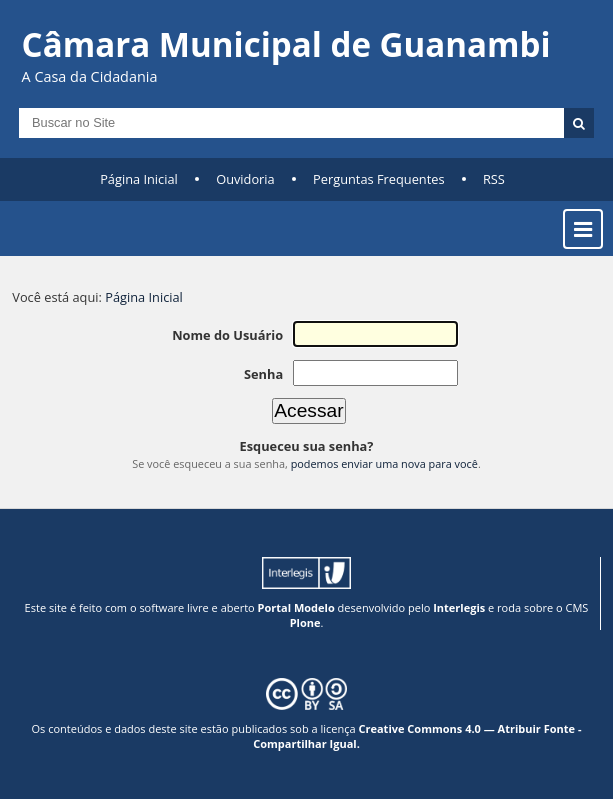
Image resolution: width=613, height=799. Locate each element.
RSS (494, 179)
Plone (305, 622)
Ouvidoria (245, 179)
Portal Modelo (296, 607)
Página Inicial (139, 179)
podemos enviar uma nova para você (384, 463)
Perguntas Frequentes (378, 179)
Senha (263, 374)
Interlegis (459, 607)
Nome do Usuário (227, 335)
